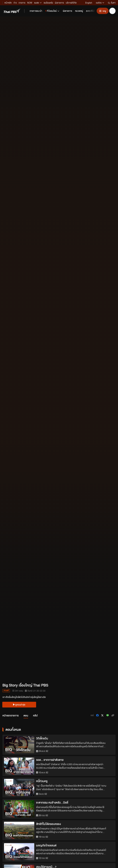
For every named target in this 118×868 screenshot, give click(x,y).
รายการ (22, 3)
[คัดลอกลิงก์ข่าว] (113, 715)
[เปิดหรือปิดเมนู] (103, 11)
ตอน (26, 715)
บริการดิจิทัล (71, 3)
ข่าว (15, 3)
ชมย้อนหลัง (48, 3)
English (89, 3)
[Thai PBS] (12, 11)
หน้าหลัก (8, 3)
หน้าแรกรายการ (11, 715)
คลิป (35, 715)
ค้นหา (112, 3)
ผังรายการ (59, 3)
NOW (30, 3)
